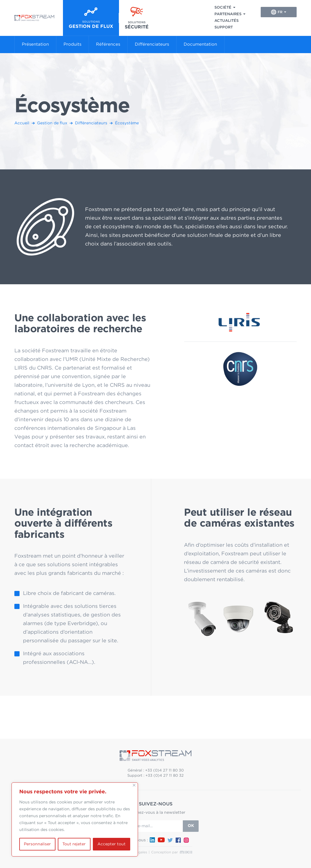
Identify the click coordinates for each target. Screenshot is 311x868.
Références (108, 44)
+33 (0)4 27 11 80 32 (165, 776)
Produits (72, 44)
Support (224, 27)
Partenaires (228, 14)
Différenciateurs (152, 44)
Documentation (200, 44)
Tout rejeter (74, 844)
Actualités (226, 21)
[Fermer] (134, 785)
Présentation (35, 44)
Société (223, 8)
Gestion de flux (52, 123)
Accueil (22, 123)
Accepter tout (112, 844)
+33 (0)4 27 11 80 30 (164, 771)
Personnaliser (37, 844)
